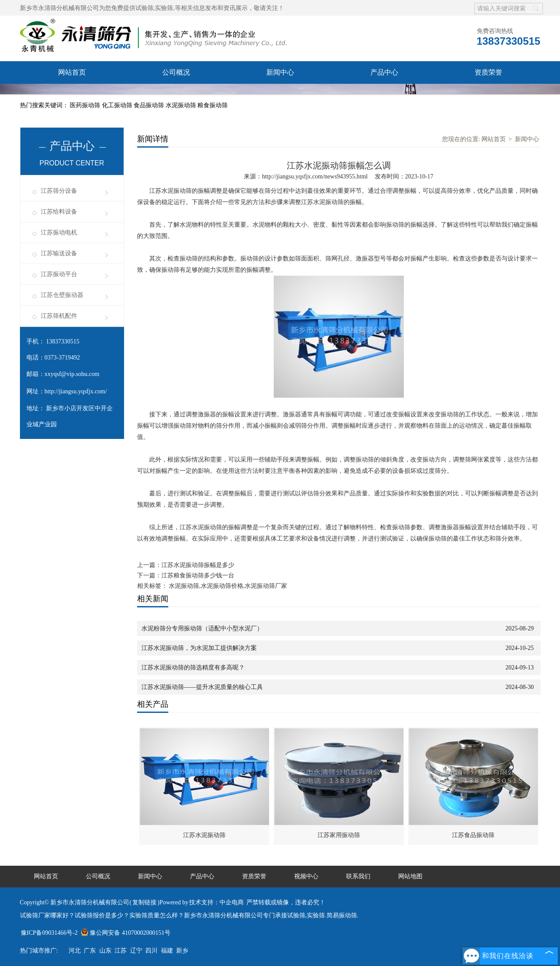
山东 (105, 951)
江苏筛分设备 (59, 191)
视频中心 (176, 95)
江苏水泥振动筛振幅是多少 (198, 565)
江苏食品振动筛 (473, 835)
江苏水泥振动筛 (204, 835)
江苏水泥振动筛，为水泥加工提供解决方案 (199, 648)
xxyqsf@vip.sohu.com (72, 374)
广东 (90, 951)
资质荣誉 (488, 72)
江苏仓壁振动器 (62, 295)
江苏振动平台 (59, 274)
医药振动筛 (86, 105)
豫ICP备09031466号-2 (49, 933)
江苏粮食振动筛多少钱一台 (198, 575)
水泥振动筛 (182, 105)
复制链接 (144, 902)
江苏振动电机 (59, 232)
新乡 (182, 951)
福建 (167, 951)
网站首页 (72, 72)
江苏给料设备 (59, 212)
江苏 (121, 951)
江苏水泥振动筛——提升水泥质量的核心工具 (202, 687)
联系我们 (280, 95)
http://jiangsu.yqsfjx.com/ (76, 391)
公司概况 (176, 72)
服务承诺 (72, 95)
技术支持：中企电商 (216, 902)
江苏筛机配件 (59, 316)
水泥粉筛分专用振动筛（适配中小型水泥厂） (202, 628)
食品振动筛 (150, 105)
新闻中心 (280, 72)
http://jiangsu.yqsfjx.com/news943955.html (315, 176)
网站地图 (410, 876)
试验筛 (144, 8)
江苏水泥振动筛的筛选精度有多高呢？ (193, 668)
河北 (75, 951)
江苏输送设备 (59, 253)
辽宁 (136, 951)
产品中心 (384, 72)
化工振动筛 (118, 105)
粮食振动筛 (213, 105)
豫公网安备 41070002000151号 (126, 933)
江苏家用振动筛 (339, 835)
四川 (151, 951)
